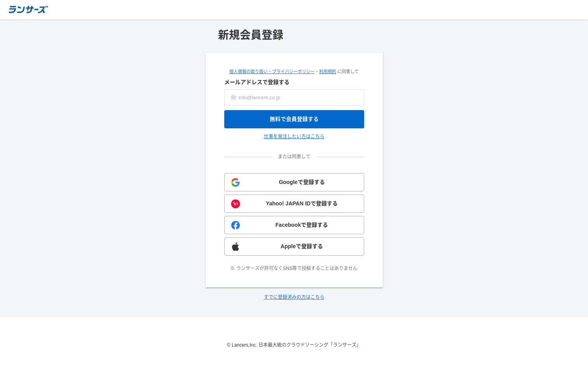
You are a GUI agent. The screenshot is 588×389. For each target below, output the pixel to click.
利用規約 (328, 72)
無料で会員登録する (294, 119)
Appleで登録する (302, 246)
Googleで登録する (302, 182)
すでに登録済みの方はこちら (294, 297)
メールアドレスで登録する (257, 82)
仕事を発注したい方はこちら (294, 137)
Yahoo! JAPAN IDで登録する (302, 203)
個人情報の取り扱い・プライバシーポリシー (272, 72)
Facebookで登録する (302, 225)
